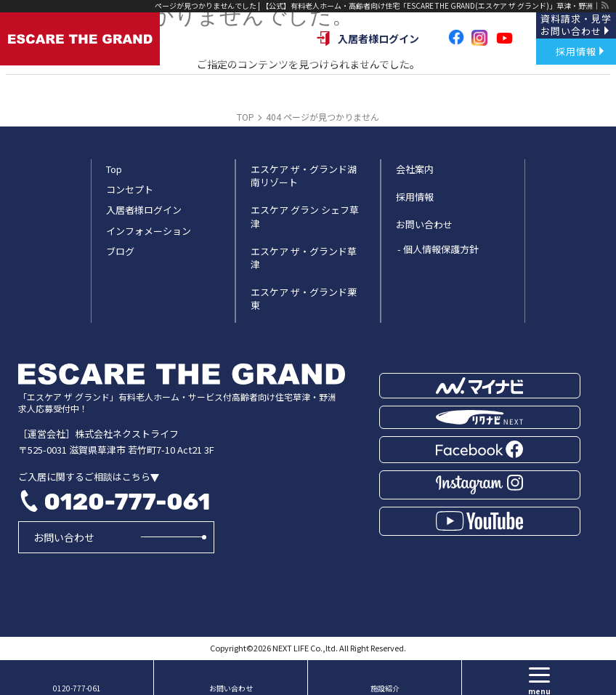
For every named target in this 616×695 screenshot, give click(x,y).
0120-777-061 (127, 502)
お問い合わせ (64, 537)
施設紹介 (385, 688)
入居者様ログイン (368, 39)
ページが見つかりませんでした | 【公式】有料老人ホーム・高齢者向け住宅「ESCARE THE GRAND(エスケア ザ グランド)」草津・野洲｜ (377, 5)
